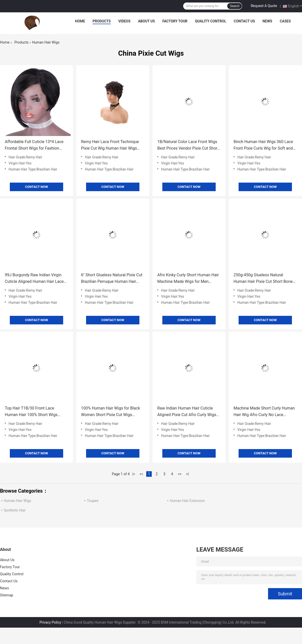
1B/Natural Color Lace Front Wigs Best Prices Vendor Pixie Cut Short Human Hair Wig (188, 145)
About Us (146, 21)
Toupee (93, 501)
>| (187, 474)
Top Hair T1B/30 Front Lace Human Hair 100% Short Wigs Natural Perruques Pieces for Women (31, 412)
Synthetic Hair (15, 510)
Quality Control (211, 21)
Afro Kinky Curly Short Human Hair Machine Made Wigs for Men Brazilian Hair (188, 279)
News (267, 21)
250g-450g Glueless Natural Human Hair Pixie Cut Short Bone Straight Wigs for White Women (263, 279)
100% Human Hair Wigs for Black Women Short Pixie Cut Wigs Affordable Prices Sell (110, 412)
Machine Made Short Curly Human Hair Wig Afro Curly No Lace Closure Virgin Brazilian (264, 412)
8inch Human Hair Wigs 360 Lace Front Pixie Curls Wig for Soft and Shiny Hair (263, 145)
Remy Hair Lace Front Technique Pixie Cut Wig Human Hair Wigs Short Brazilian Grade (110, 145)
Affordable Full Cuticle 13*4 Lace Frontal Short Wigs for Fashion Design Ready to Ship (34, 145)
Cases (285, 21)
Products (102, 21)
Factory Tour (175, 21)
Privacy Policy (50, 622)
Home (80, 21)
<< (141, 474)
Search (235, 6)
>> (180, 474)
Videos (124, 21)
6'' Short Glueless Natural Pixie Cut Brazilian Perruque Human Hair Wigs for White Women (112, 279)
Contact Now (36, 187)
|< (134, 474)
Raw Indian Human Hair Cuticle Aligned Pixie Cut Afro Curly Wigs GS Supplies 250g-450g (187, 412)
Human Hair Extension (187, 501)
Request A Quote (264, 6)
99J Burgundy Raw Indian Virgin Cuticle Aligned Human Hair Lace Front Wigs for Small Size (34, 279)
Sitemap (7, 595)
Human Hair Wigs (17, 501)
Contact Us (244, 21)
